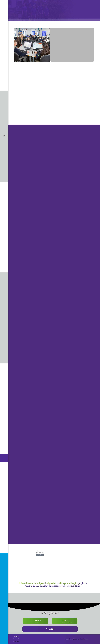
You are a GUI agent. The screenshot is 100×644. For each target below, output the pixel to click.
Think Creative (85, 639)
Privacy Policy (16, 637)
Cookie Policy (16, 638)
